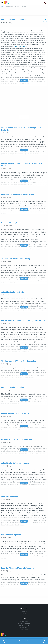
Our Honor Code (24, 626)
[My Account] (46, 3)
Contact (24, 614)
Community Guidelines (24, 623)
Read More (24, 150)
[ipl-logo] (7, 3)
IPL (2, 7)
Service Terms (24, 630)
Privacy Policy (24, 628)
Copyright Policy (24, 621)
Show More (24, 81)
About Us (24, 612)
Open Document (24, 641)
